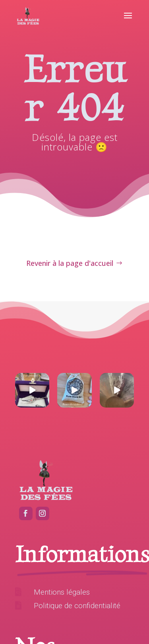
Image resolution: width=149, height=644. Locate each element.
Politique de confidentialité (77, 606)
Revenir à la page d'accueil (70, 263)
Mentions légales (62, 592)
